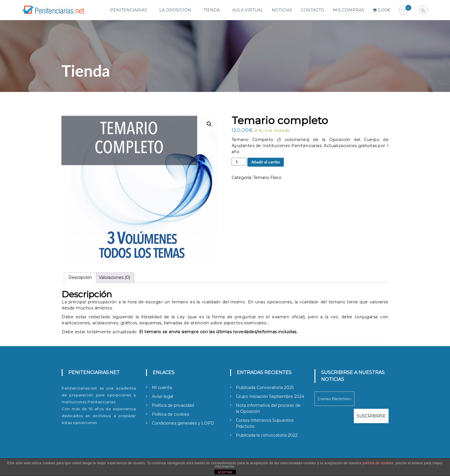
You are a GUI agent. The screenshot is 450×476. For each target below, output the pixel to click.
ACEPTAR (225, 472)
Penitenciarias (129, 10)
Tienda (212, 10)
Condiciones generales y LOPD (183, 423)
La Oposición (175, 10)
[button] (209, 124)
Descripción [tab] (80, 277)
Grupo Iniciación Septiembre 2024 (270, 396)
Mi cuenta (162, 388)
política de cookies (378, 463)
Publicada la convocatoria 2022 (267, 435)
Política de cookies (170, 414)
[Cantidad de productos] (239, 162)
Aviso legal (162, 396)
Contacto (313, 10)
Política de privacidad (173, 405)
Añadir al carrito (266, 162)
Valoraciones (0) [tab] (114, 277)
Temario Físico (267, 178)
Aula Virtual (248, 10)
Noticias (282, 10)
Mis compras (349, 10)
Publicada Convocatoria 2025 (265, 388)
